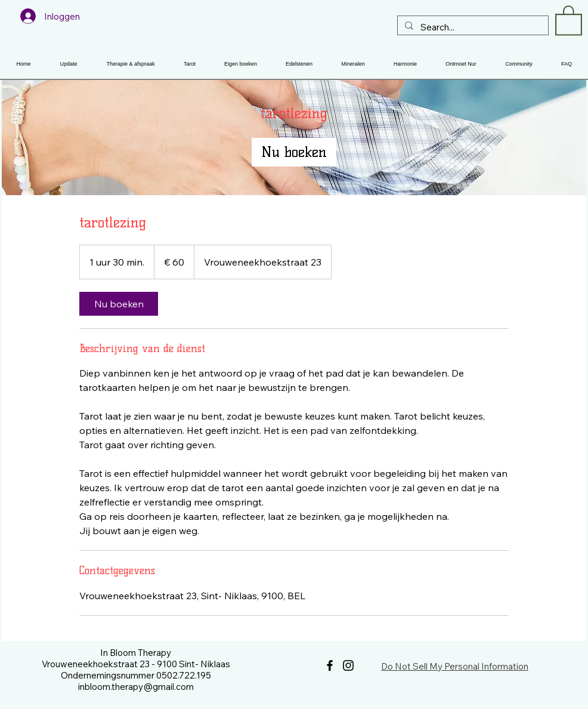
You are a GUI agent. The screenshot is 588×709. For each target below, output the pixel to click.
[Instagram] (348, 665)
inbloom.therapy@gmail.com (136, 687)
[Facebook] (330, 665)
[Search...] (472, 27)
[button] (569, 20)
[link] (294, 152)
